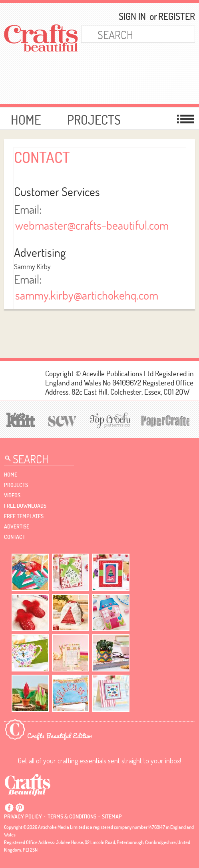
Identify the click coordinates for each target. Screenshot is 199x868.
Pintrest (20, 808)
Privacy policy (23, 816)
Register (173, 16)
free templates (24, 516)
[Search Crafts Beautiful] (131, 34)
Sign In (132, 16)
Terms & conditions (72, 816)
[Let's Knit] (19, 419)
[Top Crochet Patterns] (108, 420)
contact (15, 537)
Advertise (17, 526)
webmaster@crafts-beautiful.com (92, 225)
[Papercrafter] (165, 420)
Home (26, 120)
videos (12, 495)
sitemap (112, 816)
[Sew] (61, 420)
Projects (94, 120)
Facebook (9, 808)
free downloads (25, 506)
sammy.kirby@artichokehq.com (87, 295)
